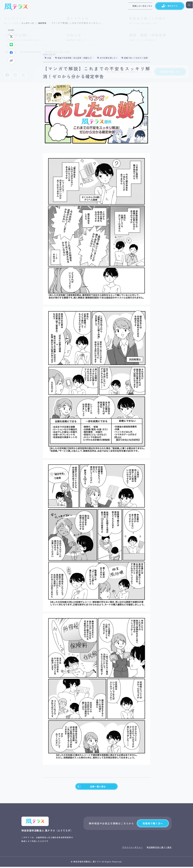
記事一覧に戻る (91, 787)
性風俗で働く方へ (153, 825)
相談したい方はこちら (136, 7)
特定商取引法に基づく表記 (159, 848)
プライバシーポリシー (132, 848)
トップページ (29, 23)
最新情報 (45, 23)
